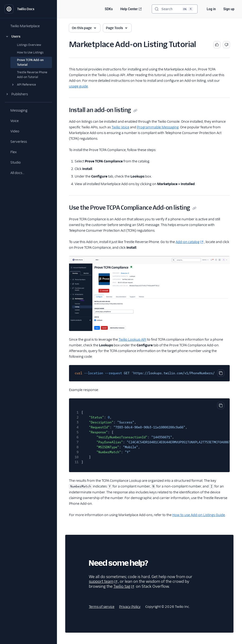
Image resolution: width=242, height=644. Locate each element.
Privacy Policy (130, 607)
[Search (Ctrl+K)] (175, 9)
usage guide (78, 86)
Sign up (229, 9)
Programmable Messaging (158, 127)
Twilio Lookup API (132, 339)
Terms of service (102, 607)
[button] (28, 36)
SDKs (109, 9)
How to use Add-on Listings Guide (199, 515)
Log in (211, 9)
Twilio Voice (120, 127)
